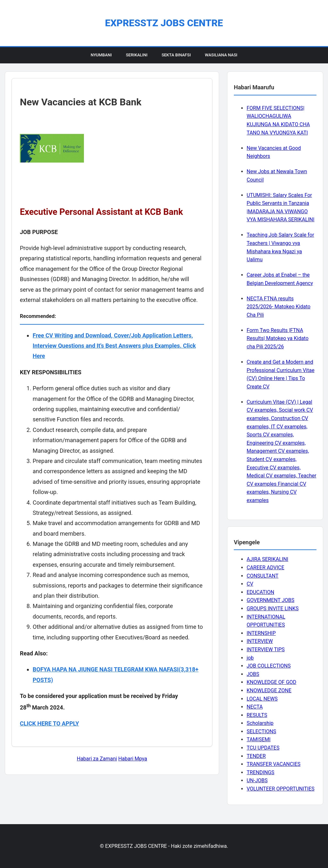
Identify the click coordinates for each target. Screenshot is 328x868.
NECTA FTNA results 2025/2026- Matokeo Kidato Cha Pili (279, 307)
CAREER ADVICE (266, 568)
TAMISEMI (259, 739)
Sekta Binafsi (176, 55)
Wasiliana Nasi (221, 55)
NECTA (255, 707)
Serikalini (137, 55)
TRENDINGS (261, 772)
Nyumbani (101, 55)
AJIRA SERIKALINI (267, 559)
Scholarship (260, 723)
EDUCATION (260, 592)
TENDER (256, 756)
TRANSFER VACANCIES (274, 764)
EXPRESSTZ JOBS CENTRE (164, 23)
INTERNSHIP (261, 633)
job (250, 658)
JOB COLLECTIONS (269, 666)
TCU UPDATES (263, 748)
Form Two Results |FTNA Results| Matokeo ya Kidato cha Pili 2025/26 (278, 338)
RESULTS (257, 715)
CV (250, 584)
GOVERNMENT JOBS (271, 600)
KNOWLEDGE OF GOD (271, 682)
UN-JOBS (257, 780)
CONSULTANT (262, 576)
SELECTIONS (261, 731)
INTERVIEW (260, 641)
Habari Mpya (133, 759)
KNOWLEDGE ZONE (269, 690)
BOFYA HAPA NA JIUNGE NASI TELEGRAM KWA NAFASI (106, 669)
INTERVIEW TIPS (266, 649)
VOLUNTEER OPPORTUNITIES (281, 789)
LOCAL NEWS (262, 699)
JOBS (253, 674)
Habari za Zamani (97, 759)
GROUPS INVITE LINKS (273, 608)
